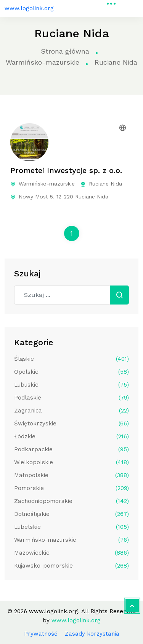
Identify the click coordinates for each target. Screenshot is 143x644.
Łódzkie (71, 436)
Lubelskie (71, 527)
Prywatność (41, 634)
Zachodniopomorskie (71, 501)
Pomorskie (71, 488)
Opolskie (71, 372)
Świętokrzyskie (71, 424)
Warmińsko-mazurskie (43, 62)
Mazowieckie (71, 553)
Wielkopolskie (71, 462)
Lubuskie (71, 385)
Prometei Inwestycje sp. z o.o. (66, 170)
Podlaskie (71, 398)
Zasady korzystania (92, 634)
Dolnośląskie (71, 514)
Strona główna (65, 51)
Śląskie (71, 359)
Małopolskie (71, 475)
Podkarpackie (71, 449)
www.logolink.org (29, 8)
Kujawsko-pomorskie (71, 566)
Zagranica (71, 411)
